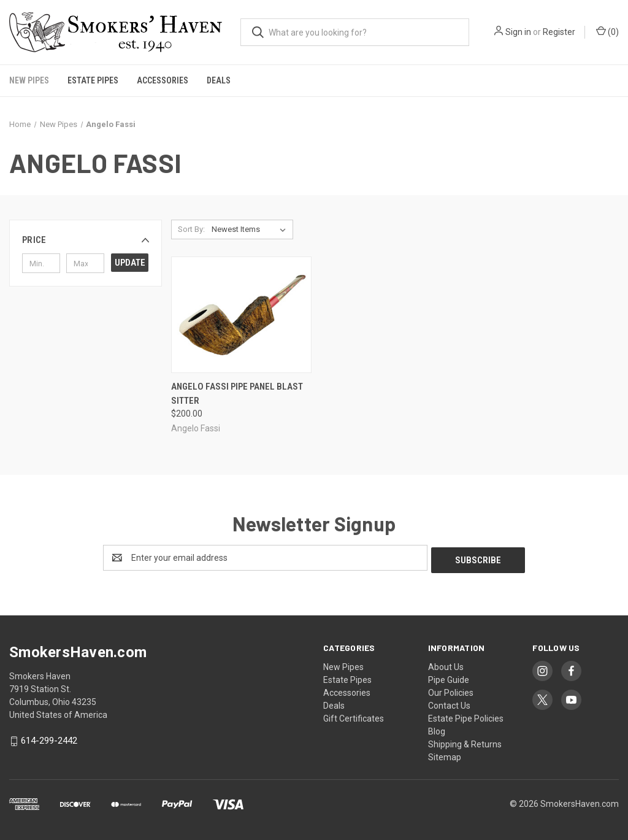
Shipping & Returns (465, 742)
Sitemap (445, 755)
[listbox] (251, 229)
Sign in (518, 32)
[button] (86, 240)
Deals (219, 80)
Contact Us (449, 703)
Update (130, 263)
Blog (437, 729)
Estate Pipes (93, 80)
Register (559, 32)
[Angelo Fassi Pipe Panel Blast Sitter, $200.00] (241, 315)
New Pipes (29, 80)
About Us (446, 665)
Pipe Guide (449, 677)
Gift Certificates (354, 716)
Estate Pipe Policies (466, 716)
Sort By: (191, 229)
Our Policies (451, 690)
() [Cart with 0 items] (607, 31)
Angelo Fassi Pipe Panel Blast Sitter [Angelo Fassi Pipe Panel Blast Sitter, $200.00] (237, 394)
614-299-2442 (49, 738)
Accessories (163, 80)
